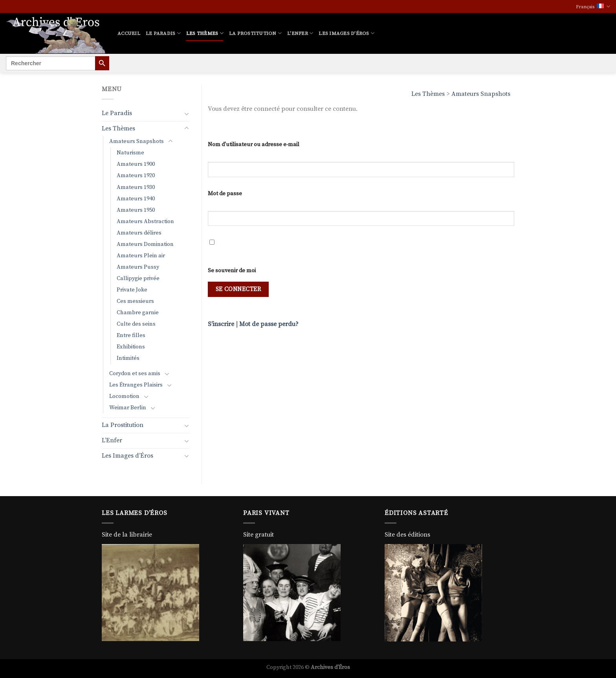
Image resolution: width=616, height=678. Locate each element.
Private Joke (132, 290)
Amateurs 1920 (136, 176)
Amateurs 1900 (136, 164)
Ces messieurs (135, 301)
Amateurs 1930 (136, 187)
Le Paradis (163, 33)
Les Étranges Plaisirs (136, 385)
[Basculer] (187, 114)
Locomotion (124, 396)
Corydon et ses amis (135, 374)
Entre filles (131, 335)
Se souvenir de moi (232, 271)
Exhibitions (131, 347)
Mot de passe (225, 194)
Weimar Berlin (128, 408)
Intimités (128, 358)
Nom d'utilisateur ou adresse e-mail (254, 145)
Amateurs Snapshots (481, 94)
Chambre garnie (138, 313)
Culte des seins (136, 324)
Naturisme (130, 153)
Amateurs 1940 (136, 199)
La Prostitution (255, 33)
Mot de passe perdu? (269, 324)
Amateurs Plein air (141, 256)
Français (593, 6)
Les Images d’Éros (346, 33)
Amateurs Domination (145, 244)
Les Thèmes (205, 33)
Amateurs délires (139, 233)
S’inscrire (221, 324)
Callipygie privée (138, 279)
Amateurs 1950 (136, 210)
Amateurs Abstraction (145, 222)
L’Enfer (300, 33)
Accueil (129, 33)
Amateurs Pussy (138, 267)
